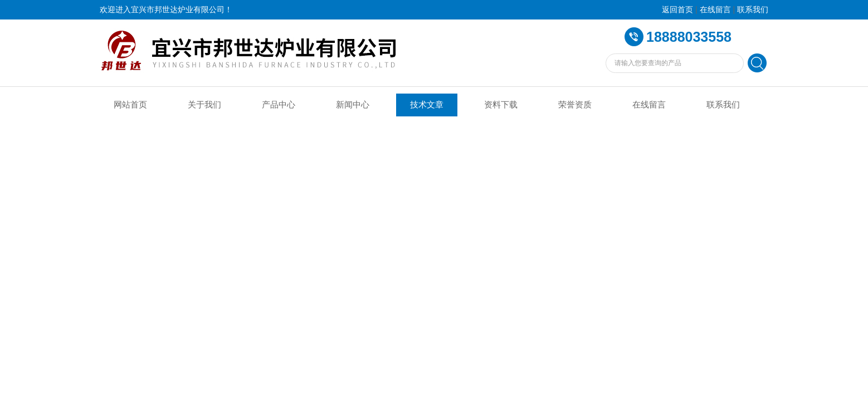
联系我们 (753, 10)
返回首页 (677, 10)
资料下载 (501, 105)
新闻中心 (353, 105)
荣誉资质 (575, 105)
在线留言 (715, 10)
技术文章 (427, 105)
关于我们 (204, 105)
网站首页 (130, 105)
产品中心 (279, 105)
